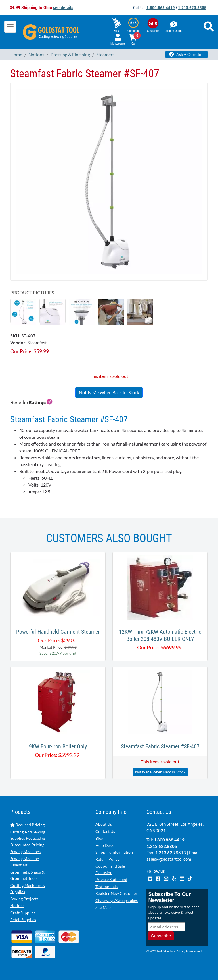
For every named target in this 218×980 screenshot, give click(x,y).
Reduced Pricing (27, 825)
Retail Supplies (23, 920)
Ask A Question (186, 54)
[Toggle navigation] (10, 27)
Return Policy (107, 859)
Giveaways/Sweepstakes (117, 900)
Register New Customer (116, 893)
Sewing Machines (25, 852)
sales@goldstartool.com (169, 859)
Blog (99, 838)
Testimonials (106, 887)
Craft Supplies (23, 913)
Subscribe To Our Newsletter (169, 897)
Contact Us (105, 831)
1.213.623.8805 (192, 8)
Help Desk (104, 845)
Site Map (103, 907)
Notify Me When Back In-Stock (109, 392)
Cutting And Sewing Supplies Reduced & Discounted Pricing (28, 838)
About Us (104, 824)
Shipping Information (114, 852)
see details (63, 8)
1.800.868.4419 (161, 8)
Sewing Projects (24, 899)
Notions (17, 906)
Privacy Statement (111, 879)
